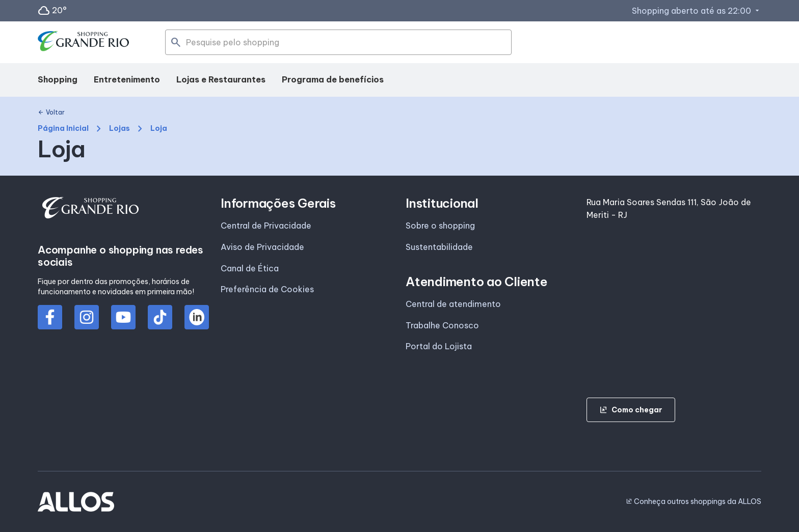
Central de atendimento (453, 304)
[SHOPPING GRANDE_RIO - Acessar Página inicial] (84, 43)
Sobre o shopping (440, 226)
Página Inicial (63, 129)
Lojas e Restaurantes (221, 79)
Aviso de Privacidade (262, 247)
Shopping (58, 79)
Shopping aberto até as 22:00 (697, 11)
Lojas (119, 129)
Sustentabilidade (439, 247)
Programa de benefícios (333, 79)
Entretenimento (127, 79)
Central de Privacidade (266, 226)
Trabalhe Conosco (442, 325)
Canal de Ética (250, 268)
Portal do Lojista (439, 346)
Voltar (51, 113)
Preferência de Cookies (267, 289)
